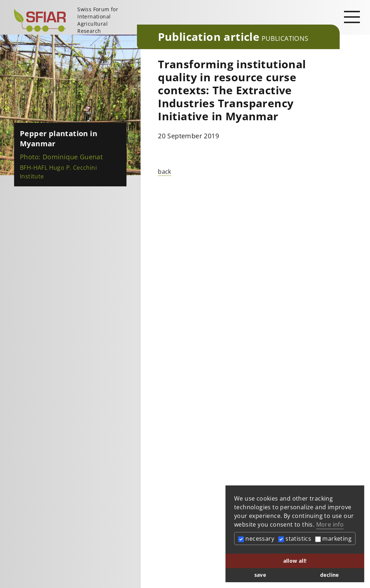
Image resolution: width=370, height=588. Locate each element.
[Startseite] (73, 20)
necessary (256, 539)
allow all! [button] (295, 561)
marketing (333, 539)
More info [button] (330, 524)
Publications (285, 38)
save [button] (260, 575)
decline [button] (330, 575)
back (165, 172)
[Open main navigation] (352, 17)
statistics (295, 539)
